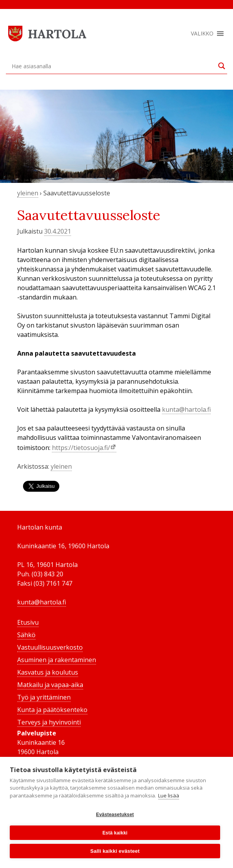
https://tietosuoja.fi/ (81, 448)
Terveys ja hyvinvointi (49, 722)
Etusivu (28, 622)
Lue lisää (169, 795)
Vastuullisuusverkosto (50, 647)
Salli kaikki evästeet (115, 851)
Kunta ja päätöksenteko (52, 710)
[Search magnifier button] (222, 66)
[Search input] (113, 66)
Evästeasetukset (115, 815)
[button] (202, 34)
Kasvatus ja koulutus (48, 672)
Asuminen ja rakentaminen (57, 660)
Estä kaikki (115, 833)
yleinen (28, 193)
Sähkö (26, 635)
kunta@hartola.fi (186, 409)
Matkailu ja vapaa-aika (50, 685)
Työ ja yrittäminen (44, 697)
